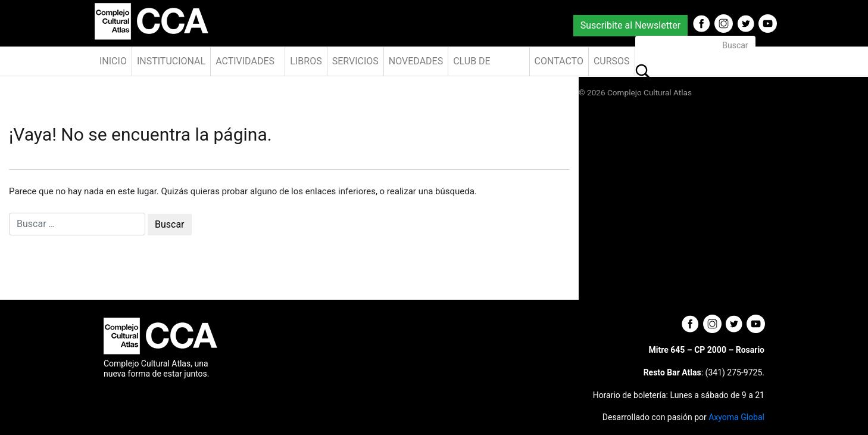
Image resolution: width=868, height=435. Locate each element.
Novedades (416, 61)
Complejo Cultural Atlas (650, 92)
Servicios (355, 61)
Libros (306, 61)
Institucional (171, 61)
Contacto (559, 61)
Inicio (113, 61)
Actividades (245, 61)
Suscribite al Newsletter (630, 25)
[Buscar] (695, 46)
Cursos (612, 61)
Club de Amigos (472, 66)
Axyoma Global (736, 417)
